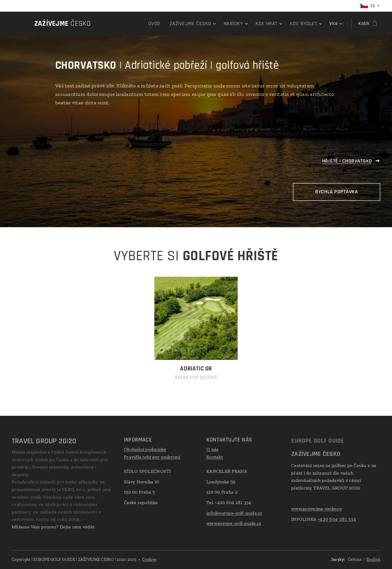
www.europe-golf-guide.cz (234, 523)
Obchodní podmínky (145, 449)
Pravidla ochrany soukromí (152, 457)
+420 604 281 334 (337, 519)
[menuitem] (118, 24)
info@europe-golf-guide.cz (234, 513)
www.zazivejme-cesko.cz (316, 509)
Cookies (149, 559)
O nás (212, 449)
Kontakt (215, 457)
